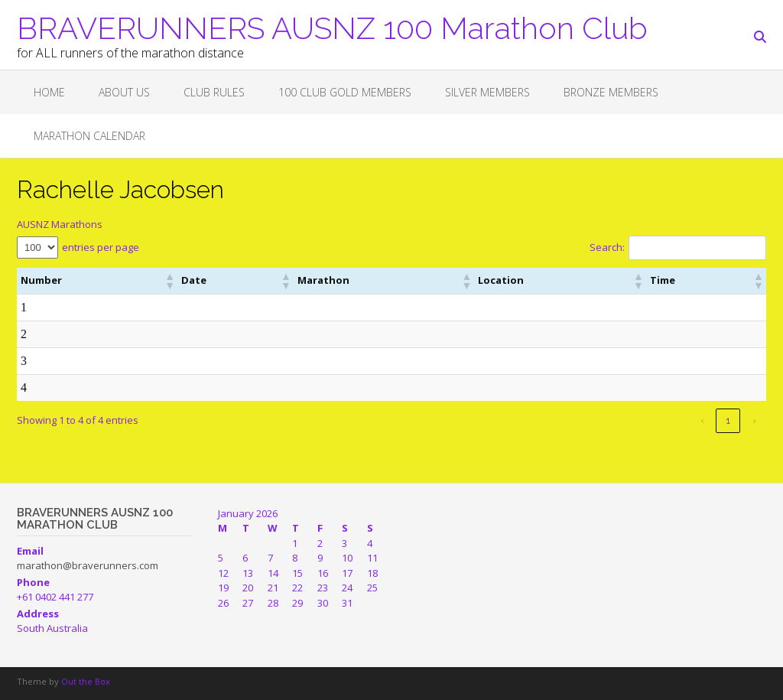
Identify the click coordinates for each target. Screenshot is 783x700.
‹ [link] (702, 420)
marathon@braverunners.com (88, 565)
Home (49, 92)
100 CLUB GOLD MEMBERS (345, 92)
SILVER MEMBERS (487, 92)
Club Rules (214, 92)
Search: (607, 247)
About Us (124, 92)
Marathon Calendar (89, 136)
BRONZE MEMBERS (611, 92)
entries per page (101, 247)
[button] (169, 281)
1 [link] (728, 420)
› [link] (754, 420)
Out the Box (86, 681)
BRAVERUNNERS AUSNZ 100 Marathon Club (332, 27)
